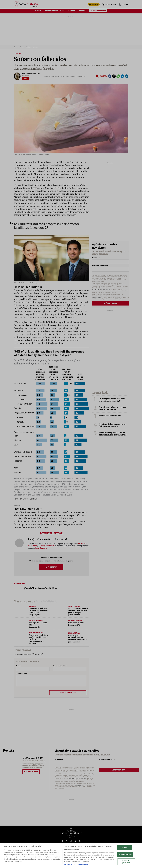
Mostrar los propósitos (126, 862)
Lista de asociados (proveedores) (76, 865)
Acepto (125, 848)
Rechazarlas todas (125, 854)
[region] (71, 855)
